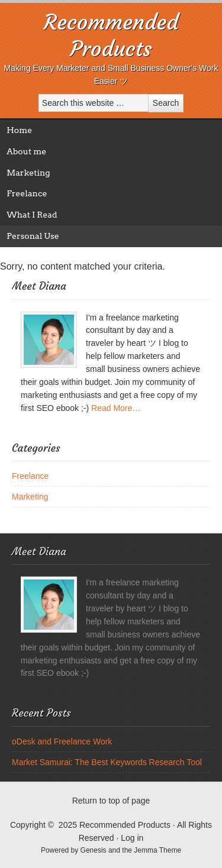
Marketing (28, 173)
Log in (132, 838)
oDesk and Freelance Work (62, 741)
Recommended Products (111, 35)
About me (26, 151)
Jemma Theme (157, 850)
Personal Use (33, 236)
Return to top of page (111, 801)
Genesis (94, 850)
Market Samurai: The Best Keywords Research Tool (107, 762)
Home (19, 130)
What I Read (32, 215)
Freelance (27, 193)
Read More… (116, 408)
